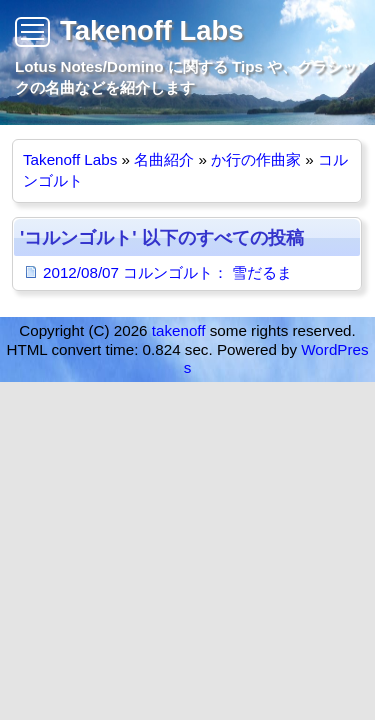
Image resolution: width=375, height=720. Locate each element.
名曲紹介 (164, 159)
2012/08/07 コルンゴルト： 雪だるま (167, 272)
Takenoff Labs (151, 30)
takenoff (179, 330)
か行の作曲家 (256, 159)
